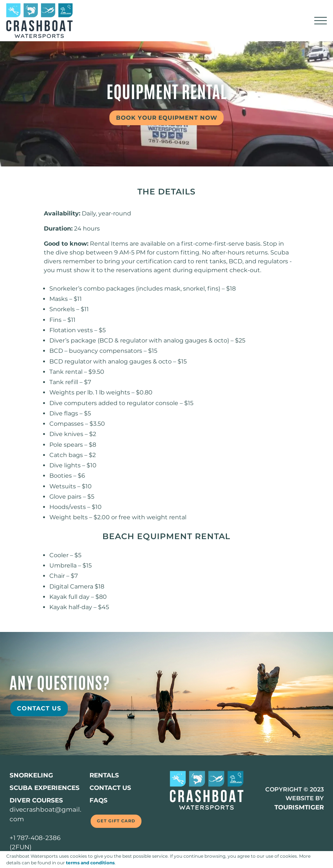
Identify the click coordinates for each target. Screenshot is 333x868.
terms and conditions (90, 863)
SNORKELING (31, 775)
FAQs (99, 800)
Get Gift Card (119, 821)
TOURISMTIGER (298, 807)
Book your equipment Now (170, 118)
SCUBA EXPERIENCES (45, 788)
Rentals (105, 775)
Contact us (111, 788)
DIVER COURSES (37, 800)
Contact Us (39, 708)
